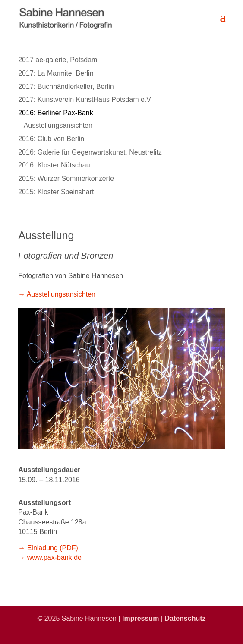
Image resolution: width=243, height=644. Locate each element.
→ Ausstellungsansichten (57, 294)
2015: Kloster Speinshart (56, 192)
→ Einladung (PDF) (48, 548)
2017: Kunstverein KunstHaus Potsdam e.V (85, 99)
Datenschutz (185, 618)
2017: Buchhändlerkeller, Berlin (66, 87)
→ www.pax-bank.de (50, 557)
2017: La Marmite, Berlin (56, 73)
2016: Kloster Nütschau (54, 165)
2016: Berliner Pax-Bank (55, 113)
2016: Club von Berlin (51, 139)
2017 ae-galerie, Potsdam (58, 60)
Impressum (140, 618)
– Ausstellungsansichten (55, 125)
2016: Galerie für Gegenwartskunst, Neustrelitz (90, 152)
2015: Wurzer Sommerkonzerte (66, 178)
